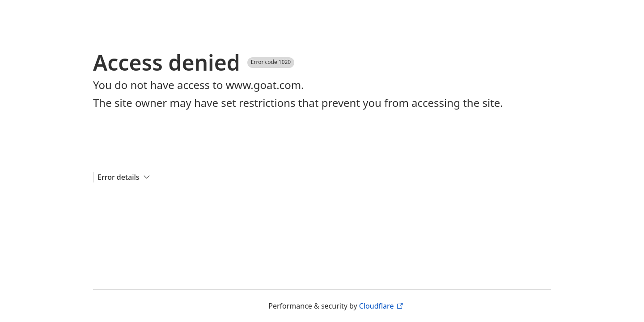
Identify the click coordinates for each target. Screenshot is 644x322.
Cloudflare (381, 306)
